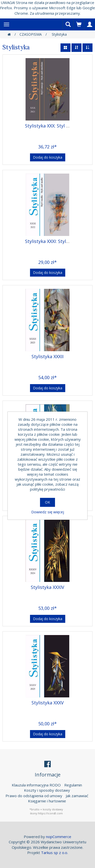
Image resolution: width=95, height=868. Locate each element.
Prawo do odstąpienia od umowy (34, 796)
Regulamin (73, 785)
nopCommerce (59, 837)
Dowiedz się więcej (48, 512)
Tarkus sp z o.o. (54, 853)
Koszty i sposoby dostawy (47, 790)
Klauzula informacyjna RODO (36, 785)
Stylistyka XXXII (47, 356)
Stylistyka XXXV (48, 703)
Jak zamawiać (77, 796)
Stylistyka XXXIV (47, 587)
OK (47, 502)
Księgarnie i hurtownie (47, 801)
